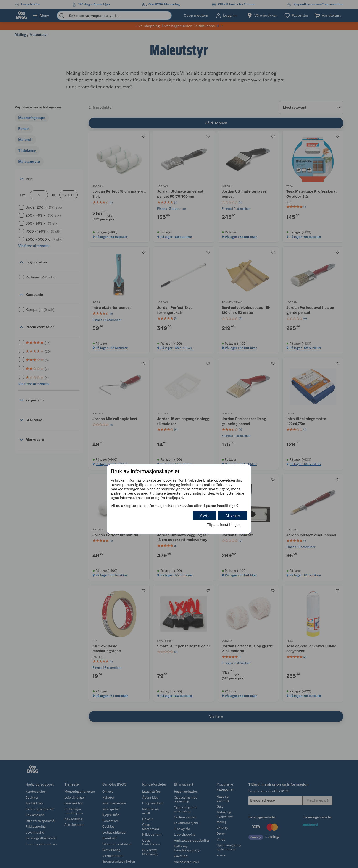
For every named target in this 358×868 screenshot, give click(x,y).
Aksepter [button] (233, 516)
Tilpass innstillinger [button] (224, 525)
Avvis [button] (204, 516)
